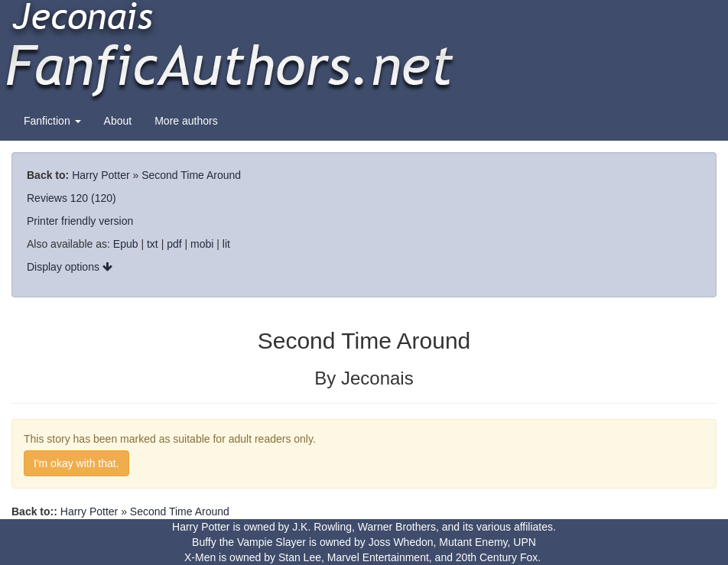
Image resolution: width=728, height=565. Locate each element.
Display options (70, 267)
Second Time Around (191, 175)
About (118, 121)
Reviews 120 (57, 198)
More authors (186, 121)
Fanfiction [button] (52, 121)
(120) (104, 198)
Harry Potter (101, 175)
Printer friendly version (80, 221)
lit (226, 244)
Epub (126, 244)
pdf (174, 244)
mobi (202, 244)
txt (153, 244)
